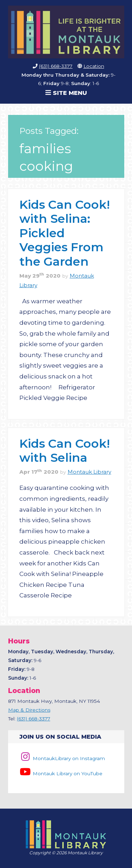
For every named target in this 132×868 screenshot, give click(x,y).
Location (94, 66)
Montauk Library (89, 472)
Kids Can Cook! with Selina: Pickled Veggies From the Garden (65, 233)
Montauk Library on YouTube (61, 773)
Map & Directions (29, 710)
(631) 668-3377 (56, 66)
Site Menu (66, 93)
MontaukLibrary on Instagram (62, 758)
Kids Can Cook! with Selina (65, 450)
